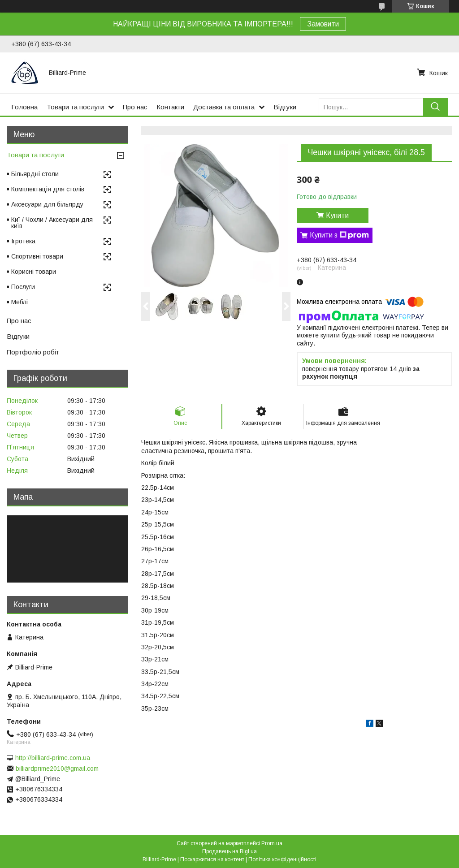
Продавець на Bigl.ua (229, 851)
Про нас (135, 107)
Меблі (19, 302)
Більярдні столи (35, 174)
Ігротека (23, 241)
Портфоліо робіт (33, 352)
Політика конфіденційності (282, 859)
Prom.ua (272, 843)
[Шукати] (435, 107)
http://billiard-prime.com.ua (53, 758)
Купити (337, 215)
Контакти (170, 107)
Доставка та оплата (224, 107)
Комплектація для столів (48, 189)
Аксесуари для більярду (47, 204)
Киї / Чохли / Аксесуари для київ (52, 223)
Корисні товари (34, 272)
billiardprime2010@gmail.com (57, 769)
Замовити (323, 24)
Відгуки (285, 107)
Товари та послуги (75, 107)
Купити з (339, 235)
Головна (24, 107)
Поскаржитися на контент (212, 859)
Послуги (23, 287)
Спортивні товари (37, 256)
